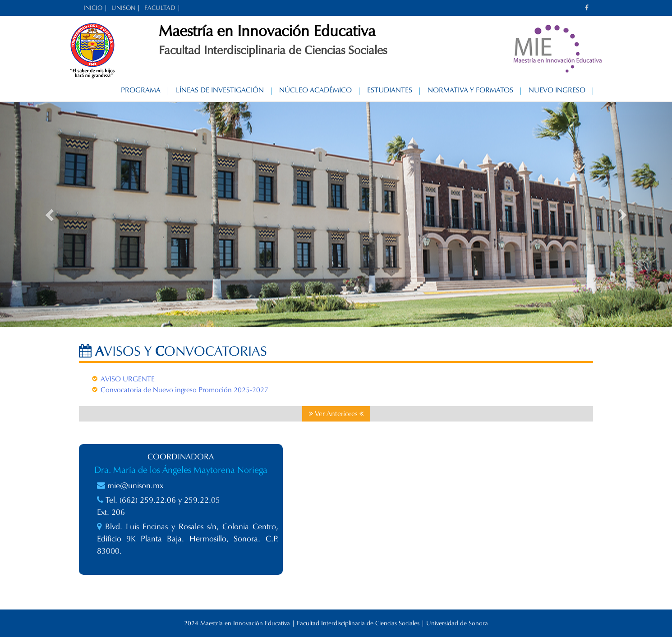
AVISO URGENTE (128, 379)
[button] (51, 215)
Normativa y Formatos (470, 90)
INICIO (93, 8)
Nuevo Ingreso (557, 90)
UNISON (123, 8)
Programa (141, 90)
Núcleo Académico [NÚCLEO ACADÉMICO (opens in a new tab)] (315, 90)
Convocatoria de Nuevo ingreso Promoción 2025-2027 (184, 390)
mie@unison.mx (135, 486)
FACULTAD (160, 8)
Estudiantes (390, 90)
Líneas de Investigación (220, 90)
